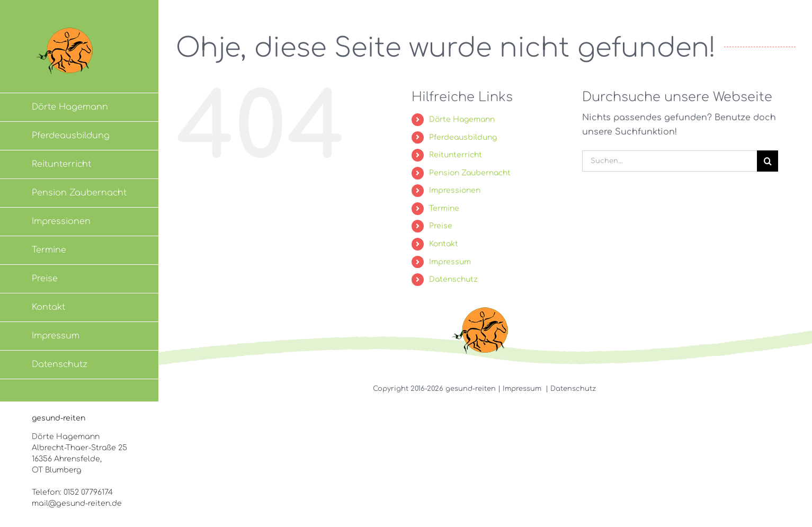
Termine (444, 208)
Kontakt (444, 244)
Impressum (450, 262)
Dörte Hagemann (462, 119)
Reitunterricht (456, 155)
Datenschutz (453, 279)
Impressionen (455, 190)
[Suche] (768, 161)
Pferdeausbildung (463, 137)
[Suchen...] (670, 161)
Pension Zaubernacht (470, 173)
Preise (441, 226)
